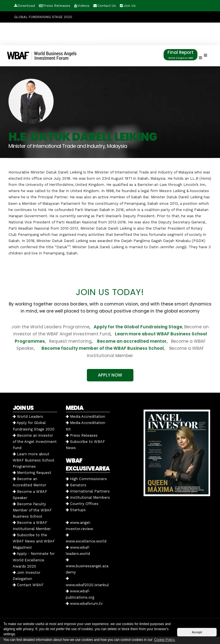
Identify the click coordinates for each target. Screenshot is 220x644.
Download (26, 6)
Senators (76, 485)
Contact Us (107, 6)
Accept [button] (197, 632)
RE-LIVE (148, 28)
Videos (83, 6)
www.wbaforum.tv (84, 604)
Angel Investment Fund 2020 (104, 28)
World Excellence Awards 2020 (43, 28)
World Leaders (28, 416)
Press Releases (57, 6)
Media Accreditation (85, 416)
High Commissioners (86, 479)
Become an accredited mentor (132, 341)
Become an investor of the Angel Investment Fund (35, 442)
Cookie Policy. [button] (165, 640)
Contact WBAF (28, 585)
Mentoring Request (32, 473)
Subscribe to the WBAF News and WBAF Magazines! (34, 541)
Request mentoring (69, 341)
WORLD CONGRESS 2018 (79, 39)
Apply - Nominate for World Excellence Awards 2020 (34, 560)
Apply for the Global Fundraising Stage (138, 327)
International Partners (88, 491)
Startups (76, 510)
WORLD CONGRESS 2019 (34, 39)
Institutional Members (88, 497)
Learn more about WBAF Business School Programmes (34, 460)
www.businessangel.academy (87, 566)
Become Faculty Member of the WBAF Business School (32, 510)
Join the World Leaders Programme (50, 327)
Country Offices (82, 504)
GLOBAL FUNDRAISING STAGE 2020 (43, 17)
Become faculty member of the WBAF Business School (103, 348)
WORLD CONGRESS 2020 (182, 28)
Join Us (129, 6)
